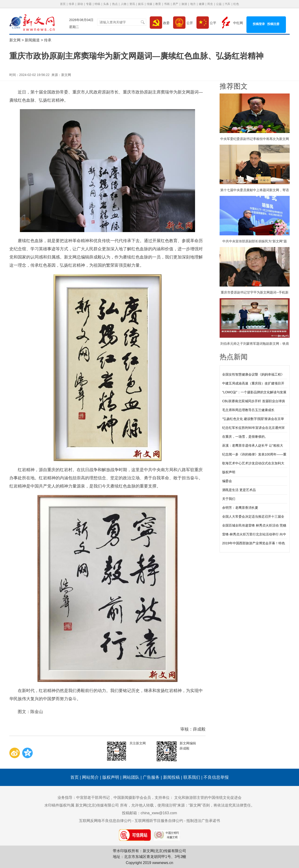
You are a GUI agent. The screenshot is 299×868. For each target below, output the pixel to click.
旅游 (184, 4)
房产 (175, 4)
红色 (236, 4)
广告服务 (151, 777)
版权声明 (229, 472)
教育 (158, 4)
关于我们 (229, 499)
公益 (219, 4)
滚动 (80, 4)
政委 (160, 23)
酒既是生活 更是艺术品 (239, 490)
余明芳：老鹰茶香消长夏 (240, 508)
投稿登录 (259, 24)
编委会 (227, 481)
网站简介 (90, 777)
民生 (210, 4)
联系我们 (192, 777)
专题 (89, 4)
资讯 (132, 4)
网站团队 (131, 777)
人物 (124, 4)
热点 (115, 4)
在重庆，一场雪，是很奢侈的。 (245, 437)
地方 (193, 4)
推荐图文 (234, 86)
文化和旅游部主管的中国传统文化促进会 (208, 798)
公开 (183, 23)
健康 (202, 4)
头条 (106, 4)
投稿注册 (273, 24)
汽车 (228, 4)
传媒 (149, 4)
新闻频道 (32, 40)
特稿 (97, 4)
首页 (63, 4)
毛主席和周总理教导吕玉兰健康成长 (248, 410)
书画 (167, 4)
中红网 (231, 23)
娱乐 (141, 4)
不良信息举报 (216, 777)
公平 (206, 23)
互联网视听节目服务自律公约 (159, 821)
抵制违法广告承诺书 (203, 821)
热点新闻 (234, 357)
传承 (71, 4)
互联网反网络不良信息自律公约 (105, 821)
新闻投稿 (171, 777)
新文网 (15, 40)
